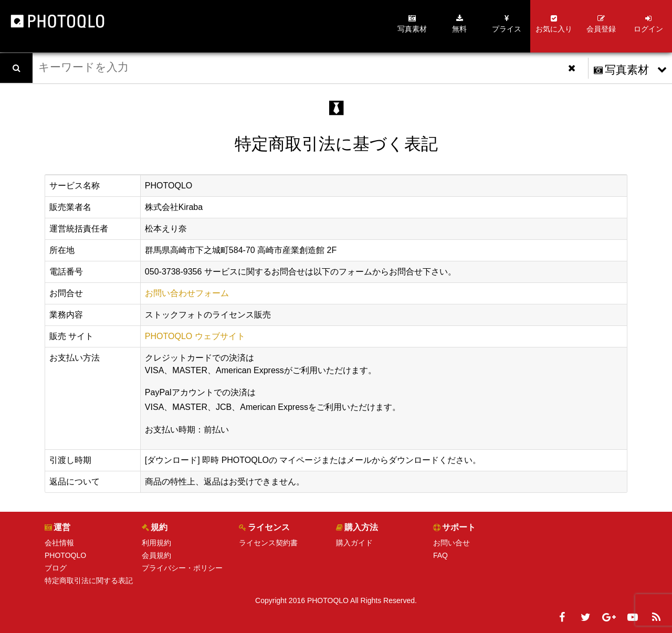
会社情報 (59, 543)
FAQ (440, 555)
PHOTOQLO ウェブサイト (195, 336)
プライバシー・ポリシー (182, 568)
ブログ (56, 568)
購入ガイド (354, 543)
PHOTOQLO (65, 555)
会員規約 (156, 555)
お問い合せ (451, 543)
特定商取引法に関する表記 (89, 581)
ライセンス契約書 (268, 543)
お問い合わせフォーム (187, 293)
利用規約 (156, 543)
